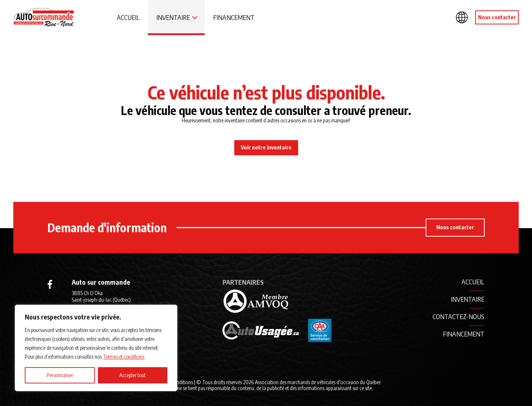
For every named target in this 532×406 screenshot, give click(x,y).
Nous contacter (497, 17)
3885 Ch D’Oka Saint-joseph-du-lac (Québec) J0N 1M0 (101, 300)
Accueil (128, 17)
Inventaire (173, 17)
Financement (234, 17)
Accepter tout (132, 375)
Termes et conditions (124, 357)
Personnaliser (60, 375)
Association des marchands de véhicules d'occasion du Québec (318, 382)
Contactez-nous (458, 316)
